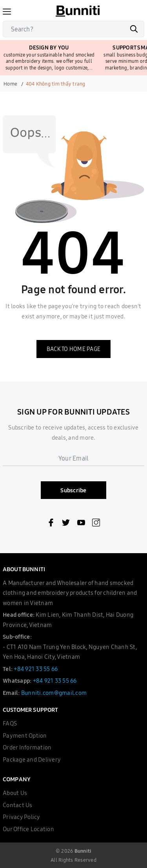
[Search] (73, 29)
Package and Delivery (32, 759)
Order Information (27, 747)
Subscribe (73, 490)
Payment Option (25, 736)
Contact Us (18, 805)
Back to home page (73, 349)
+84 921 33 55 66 (36, 669)
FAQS (10, 723)
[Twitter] (66, 524)
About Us (15, 793)
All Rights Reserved (73, 860)
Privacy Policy (22, 817)
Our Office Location (28, 829)
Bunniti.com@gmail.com (54, 693)
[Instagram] (96, 524)
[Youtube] (81, 524)
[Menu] (7, 11)
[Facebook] (51, 524)
